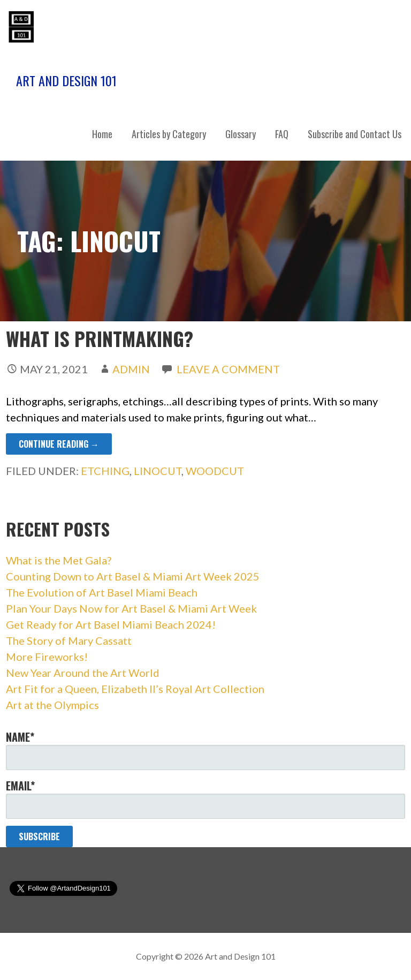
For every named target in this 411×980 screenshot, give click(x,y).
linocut (158, 471)
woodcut (215, 471)
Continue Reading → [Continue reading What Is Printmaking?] (59, 444)
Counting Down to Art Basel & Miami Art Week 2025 (133, 576)
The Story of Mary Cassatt (69, 640)
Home (102, 134)
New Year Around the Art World (83, 673)
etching (105, 471)
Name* (206, 749)
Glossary (241, 134)
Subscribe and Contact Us (355, 134)
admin (131, 369)
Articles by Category (169, 134)
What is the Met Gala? (59, 560)
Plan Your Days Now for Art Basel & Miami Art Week (131, 608)
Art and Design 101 (66, 80)
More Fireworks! (47, 657)
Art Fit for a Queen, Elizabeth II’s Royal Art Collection (135, 689)
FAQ (282, 134)
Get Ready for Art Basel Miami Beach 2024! (111, 624)
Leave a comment (228, 369)
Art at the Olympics (52, 705)
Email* (206, 798)
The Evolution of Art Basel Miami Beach (102, 592)
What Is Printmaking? (100, 338)
